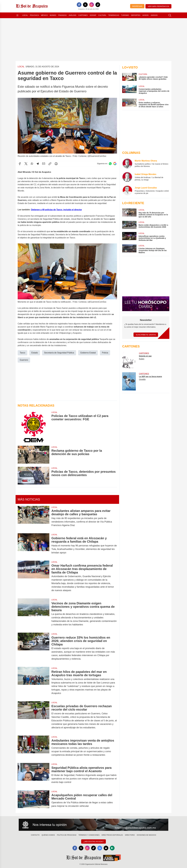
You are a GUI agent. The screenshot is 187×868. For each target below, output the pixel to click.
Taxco (22, 353)
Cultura (102, 15)
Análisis (73, 15)
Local (25, 15)
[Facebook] (79, 5)
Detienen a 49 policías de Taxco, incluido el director (56, 210)
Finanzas (62, 15)
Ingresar (137, 6)
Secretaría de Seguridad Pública (59, 353)
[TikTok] (98, 5)
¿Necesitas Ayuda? (93, 841)
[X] (85, 5)
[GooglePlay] (112, 848)
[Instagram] (92, 5)
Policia (105, 353)
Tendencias (114, 15)
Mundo (53, 15)
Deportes (136, 15)
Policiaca (34, 15)
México (44, 15)
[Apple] (106, 848)
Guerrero (24, 360)
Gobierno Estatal (88, 353)
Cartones (83, 15)
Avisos (145, 15)
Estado (35, 353)
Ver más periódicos (158, 6)
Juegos (154, 15)
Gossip (93, 15)
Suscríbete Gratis (146, 335)
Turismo (125, 15)
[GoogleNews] (100, 848)
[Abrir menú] (17, 15)
